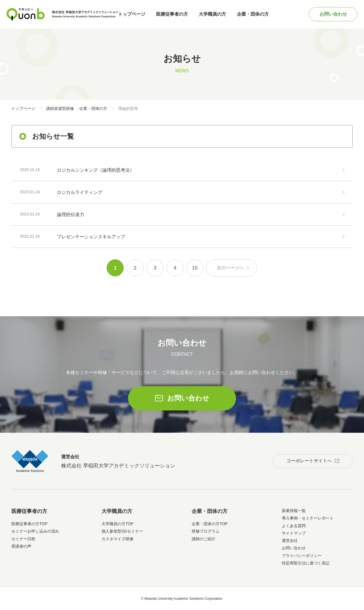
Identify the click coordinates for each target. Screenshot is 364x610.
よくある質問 (294, 526)
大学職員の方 (212, 14)
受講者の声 (21, 546)
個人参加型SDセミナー (122, 531)
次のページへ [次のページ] (230, 268)
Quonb (26, 14)
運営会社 (290, 541)
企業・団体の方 (253, 14)
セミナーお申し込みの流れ (35, 531)
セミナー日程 (23, 539)
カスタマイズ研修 (117, 539)
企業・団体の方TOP (210, 524)
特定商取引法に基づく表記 (306, 563)
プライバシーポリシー (302, 556)
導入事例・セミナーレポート (308, 518)
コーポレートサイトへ (309, 461)
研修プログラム (206, 531)
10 (195, 268)
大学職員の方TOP (118, 524)
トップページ (132, 14)
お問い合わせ (333, 14)
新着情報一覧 (294, 511)
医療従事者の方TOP (29, 524)
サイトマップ (294, 533)
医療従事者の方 (172, 14)
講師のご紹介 (204, 539)
